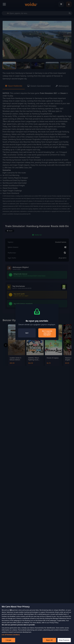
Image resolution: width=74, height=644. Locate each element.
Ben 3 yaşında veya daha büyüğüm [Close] (47, 333)
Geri (27, 333)
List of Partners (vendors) (11, 637)
